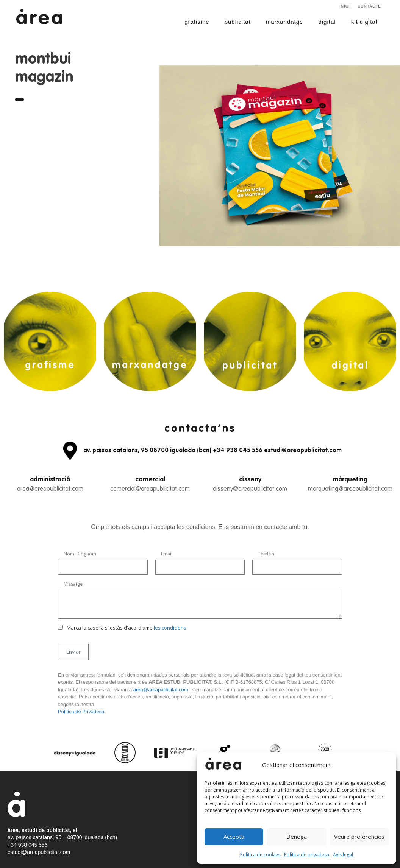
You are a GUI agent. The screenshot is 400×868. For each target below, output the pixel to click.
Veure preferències (359, 837)
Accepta (234, 837)
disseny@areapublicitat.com (250, 489)
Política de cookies (260, 855)
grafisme (197, 22)
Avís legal (343, 855)
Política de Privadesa (81, 712)
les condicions (170, 628)
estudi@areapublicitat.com (39, 852)
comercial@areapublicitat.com (150, 489)
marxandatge (285, 22)
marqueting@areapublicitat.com (350, 489)
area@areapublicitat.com (50, 489)
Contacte (369, 6)
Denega (297, 837)
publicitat (238, 22)
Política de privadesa (307, 855)
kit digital (364, 22)
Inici (345, 6)
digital (327, 22)
